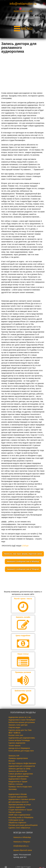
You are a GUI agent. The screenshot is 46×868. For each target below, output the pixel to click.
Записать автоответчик (18, 771)
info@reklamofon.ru (23, 4)
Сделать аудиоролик (17, 807)
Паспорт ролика (15, 812)
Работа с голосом (16, 784)
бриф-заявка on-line (23, 11)
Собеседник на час (16, 820)
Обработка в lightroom (17, 823)
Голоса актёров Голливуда (19, 740)
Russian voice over (16, 735)
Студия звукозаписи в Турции (20, 810)
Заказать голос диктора (18, 725)
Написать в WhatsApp (22, 837)
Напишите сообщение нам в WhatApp (23, 561)
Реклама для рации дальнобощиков (23, 825)
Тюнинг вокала (14, 746)
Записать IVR (14, 756)
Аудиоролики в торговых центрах (22, 799)
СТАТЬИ (25, 546)
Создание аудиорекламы (19, 776)
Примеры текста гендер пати (20, 787)
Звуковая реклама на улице (20, 805)
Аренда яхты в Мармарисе (19, 748)
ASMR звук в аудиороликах (19, 815)
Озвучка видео (14, 727)
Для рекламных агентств (18, 802)
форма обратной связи (23, 850)
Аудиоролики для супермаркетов (22, 766)
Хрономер (13, 789)
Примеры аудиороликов (18, 758)
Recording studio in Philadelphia (21, 817)
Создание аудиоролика (18, 797)
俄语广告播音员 (14, 733)
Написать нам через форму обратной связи (23, 554)
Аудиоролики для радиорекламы (22, 738)
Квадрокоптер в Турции (18, 782)
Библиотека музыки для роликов (22, 722)
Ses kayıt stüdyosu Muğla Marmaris (22, 763)
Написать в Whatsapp (23, 19)
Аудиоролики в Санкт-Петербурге (22, 720)
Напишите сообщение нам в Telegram (23, 569)
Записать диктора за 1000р (19, 769)
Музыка (12, 761)
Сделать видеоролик (17, 743)
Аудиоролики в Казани (17, 779)
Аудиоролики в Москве (18, 794)
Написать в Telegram (22, 842)
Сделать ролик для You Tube (20, 730)
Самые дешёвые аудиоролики (21, 774)
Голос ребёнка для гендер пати (21, 751)
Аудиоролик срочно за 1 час (20, 717)
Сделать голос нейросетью (19, 828)
